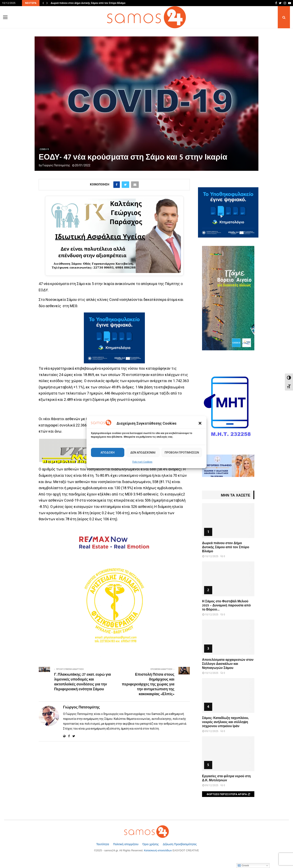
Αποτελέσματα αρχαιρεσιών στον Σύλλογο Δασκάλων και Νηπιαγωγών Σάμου (228, 664)
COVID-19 (44, 149)
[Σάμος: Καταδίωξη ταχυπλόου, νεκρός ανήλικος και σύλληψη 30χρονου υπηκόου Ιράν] (228, 695)
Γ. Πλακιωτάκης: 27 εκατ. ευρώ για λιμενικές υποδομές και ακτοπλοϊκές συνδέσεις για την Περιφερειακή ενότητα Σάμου (83, 682)
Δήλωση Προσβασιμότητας (180, 844)
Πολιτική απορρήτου (126, 844)
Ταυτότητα (103, 844)
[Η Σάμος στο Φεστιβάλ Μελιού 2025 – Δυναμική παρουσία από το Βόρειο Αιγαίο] (228, 579)
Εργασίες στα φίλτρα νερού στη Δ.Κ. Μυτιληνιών (226, 778)
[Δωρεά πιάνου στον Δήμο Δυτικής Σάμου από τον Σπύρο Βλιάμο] (228, 521)
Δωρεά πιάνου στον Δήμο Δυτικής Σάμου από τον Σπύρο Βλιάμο (88, 3)
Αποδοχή (108, 453)
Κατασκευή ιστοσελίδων (158, 850)
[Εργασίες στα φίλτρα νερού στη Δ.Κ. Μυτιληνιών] (228, 754)
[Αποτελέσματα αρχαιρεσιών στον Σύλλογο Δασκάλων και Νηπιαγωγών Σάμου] (228, 637)
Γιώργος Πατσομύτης (56, 165)
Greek (243, 866)
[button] (200, 423)
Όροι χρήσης (151, 844)
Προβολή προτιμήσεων (182, 453)
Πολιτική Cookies (142, 462)
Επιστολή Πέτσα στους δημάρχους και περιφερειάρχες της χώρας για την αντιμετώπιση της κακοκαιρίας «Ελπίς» (148, 684)
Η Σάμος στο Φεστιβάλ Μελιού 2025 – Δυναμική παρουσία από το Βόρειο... (226, 606)
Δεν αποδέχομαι (143, 453)
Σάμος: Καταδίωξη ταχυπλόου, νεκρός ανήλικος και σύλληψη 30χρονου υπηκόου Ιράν (225, 722)
